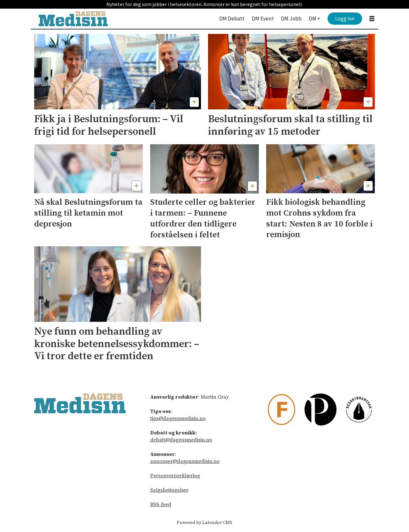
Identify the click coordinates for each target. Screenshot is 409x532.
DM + (314, 19)
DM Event (263, 19)
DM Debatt (232, 19)
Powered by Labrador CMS (204, 523)
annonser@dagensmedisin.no (185, 461)
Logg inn (345, 19)
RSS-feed (161, 504)
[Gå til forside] (73, 19)
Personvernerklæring (175, 476)
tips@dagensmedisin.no (178, 418)
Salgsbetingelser (169, 490)
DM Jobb (291, 19)
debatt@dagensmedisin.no (181, 440)
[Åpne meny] (372, 19)
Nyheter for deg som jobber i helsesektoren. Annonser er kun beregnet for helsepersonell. (205, 4)
